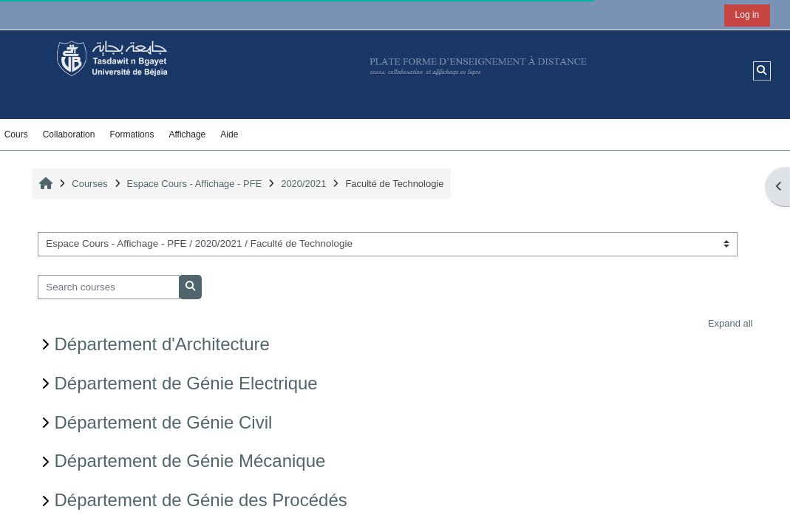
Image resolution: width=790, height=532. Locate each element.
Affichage (187, 134)
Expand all (731, 323)
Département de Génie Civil (164, 422)
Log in (748, 15)
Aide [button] (229, 134)
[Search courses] (109, 287)
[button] (762, 71)
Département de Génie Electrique (186, 383)
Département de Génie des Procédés (201, 500)
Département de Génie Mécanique (190, 461)
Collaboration (69, 134)
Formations (132, 134)
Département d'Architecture (162, 344)
